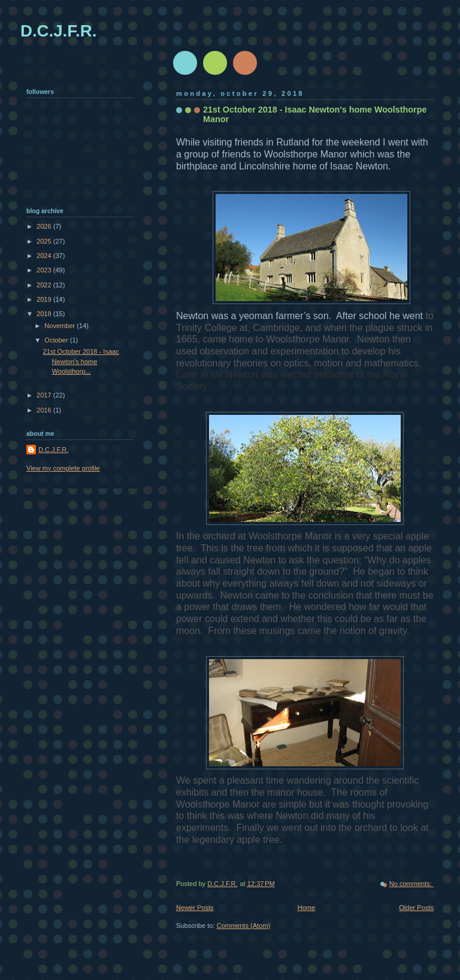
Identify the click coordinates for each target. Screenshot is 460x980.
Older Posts (416, 908)
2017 (45, 395)
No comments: (411, 884)
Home (306, 908)
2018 (45, 314)
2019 (45, 299)
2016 (45, 410)
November (60, 326)
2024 (45, 256)
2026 (45, 226)
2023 (45, 270)
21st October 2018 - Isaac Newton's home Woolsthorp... (81, 361)
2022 (45, 285)
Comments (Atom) (244, 926)
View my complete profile (63, 468)
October (57, 340)
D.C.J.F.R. (58, 31)
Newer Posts (195, 908)
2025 (45, 241)
